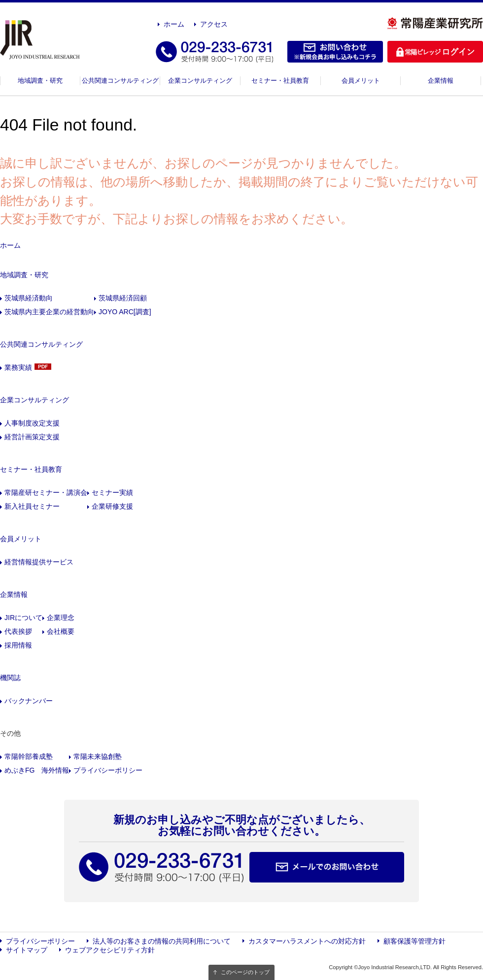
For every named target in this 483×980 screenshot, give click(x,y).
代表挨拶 (18, 631)
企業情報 (441, 81)
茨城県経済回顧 (123, 298)
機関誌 (10, 678)
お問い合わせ (335, 52)
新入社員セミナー (32, 506)
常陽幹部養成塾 (29, 756)
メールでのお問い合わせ (327, 867)
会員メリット (361, 81)
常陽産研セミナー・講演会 (46, 492)
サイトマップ (27, 950)
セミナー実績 (112, 492)
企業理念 (61, 618)
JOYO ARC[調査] (125, 312)
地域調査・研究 (40, 81)
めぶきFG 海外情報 (37, 770)
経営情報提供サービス (39, 562)
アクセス (214, 24)
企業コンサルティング (200, 81)
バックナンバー (29, 701)
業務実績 (18, 367)
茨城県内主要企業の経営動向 (49, 312)
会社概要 (61, 631)
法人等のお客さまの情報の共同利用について (162, 941)
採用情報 (18, 645)
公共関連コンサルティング (120, 81)
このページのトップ (245, 972)
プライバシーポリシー (108, 770)
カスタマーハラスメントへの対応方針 (307, 941)
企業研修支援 (112, 506)
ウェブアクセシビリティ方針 (110, 950)
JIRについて (23, 618)
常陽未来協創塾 (98, 756)
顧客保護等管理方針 (414, 941)
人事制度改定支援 (32, 423)
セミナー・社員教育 (280, 81)
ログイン (435, 52)
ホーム (174, 24)
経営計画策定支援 (32, 437)
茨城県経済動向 (29, 298)
